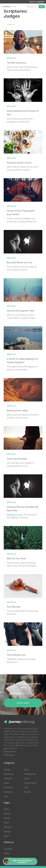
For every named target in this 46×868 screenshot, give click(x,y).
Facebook (8, 849)
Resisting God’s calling (17, 411)
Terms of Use (9, 755)
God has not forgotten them (21, 311)
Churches (8, 827)
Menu (42, 7)
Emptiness (8, 792)
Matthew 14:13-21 (15, 515)
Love (26, 787)
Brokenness (9, 774)
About (6, 836)
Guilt (26, 769)
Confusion (8, 778)
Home (6, 809)
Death (6, 783)
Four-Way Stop (14, 607)
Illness (27, 778)
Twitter (7, 853)
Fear (6, 796)
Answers (7, 813)
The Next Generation (16, 63)
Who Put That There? (17, 559)
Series (6, 822)
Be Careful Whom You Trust (20, 263)
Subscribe (23, 703)
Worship (7, 831)
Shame (27, 792)
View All (11, 24)
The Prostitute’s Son (16, 655)
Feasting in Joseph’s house (19, 163)
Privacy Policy (10, 751)
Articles (7, 818)
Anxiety (7, 769)
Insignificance (30, 783)
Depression (8, 787)
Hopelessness (30, 774)
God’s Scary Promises (17, 459)
